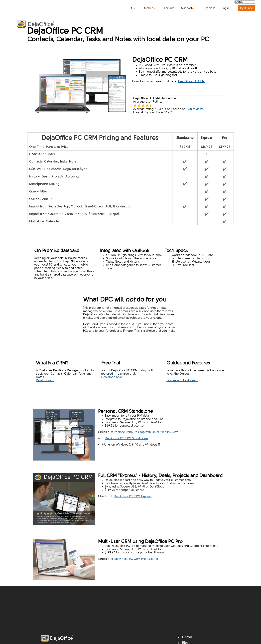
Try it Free (246, 8)
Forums (169, 8)
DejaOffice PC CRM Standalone (126, 438)
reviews (195, 109)
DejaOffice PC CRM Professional (136, 559)
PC (132, 8)
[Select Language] (245, 2)
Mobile (150, 8)
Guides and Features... (182, 380)
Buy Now (209, 8)
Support (188, 8)
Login (225, 8)
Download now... (113, 377)
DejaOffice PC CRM (191, 81)
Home (187, 637)
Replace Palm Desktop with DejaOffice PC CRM (146, 432)
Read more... (45, 380)
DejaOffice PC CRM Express (133, 496)
